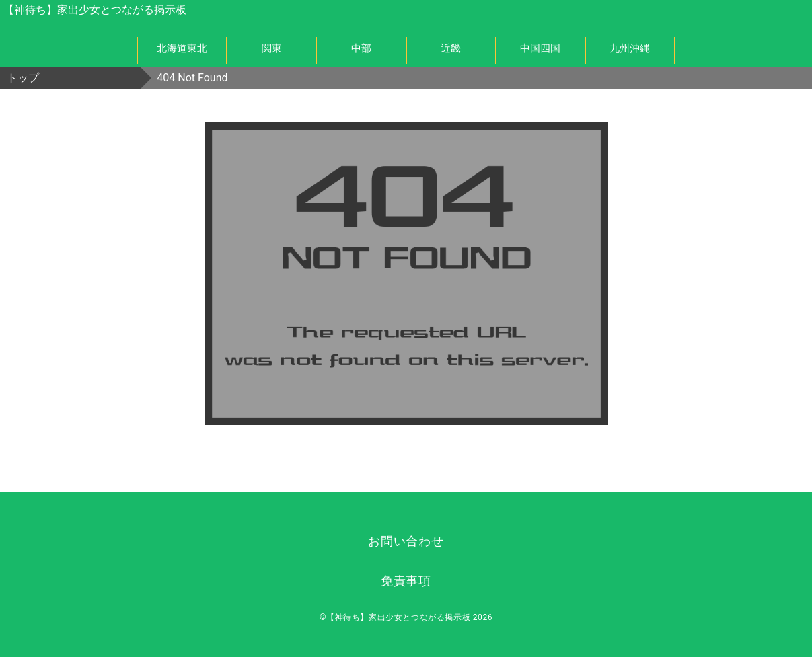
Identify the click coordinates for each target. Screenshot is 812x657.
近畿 (451, 48)
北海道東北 (182, 48)
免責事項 (406, 581)
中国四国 (540, 48)
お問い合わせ (406, 541)
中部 (361, 48)
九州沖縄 (630, 48)
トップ (23, 78)
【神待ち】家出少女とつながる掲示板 (95, 10)
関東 (272, 48)
